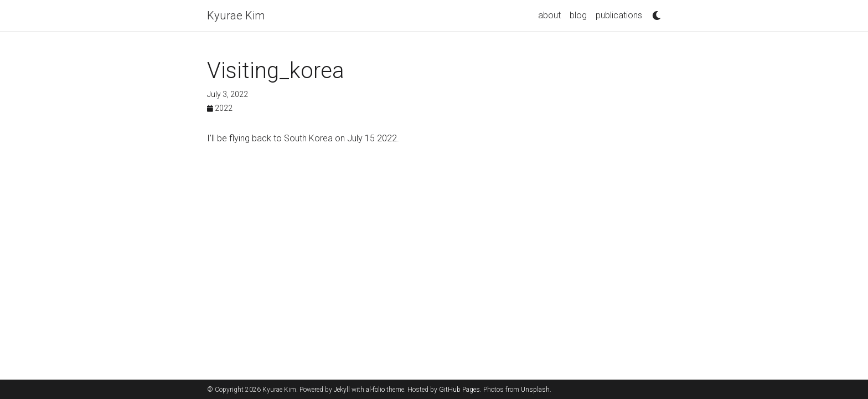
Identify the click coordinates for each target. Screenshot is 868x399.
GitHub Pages (459, 390)
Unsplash (535, 390)
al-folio (375, 390)
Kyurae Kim (236, 16)
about (549, 15)
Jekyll (342, 390)
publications (619, 15)
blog (578, 15)
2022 (220, 108)
